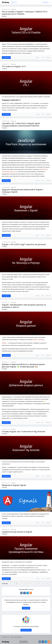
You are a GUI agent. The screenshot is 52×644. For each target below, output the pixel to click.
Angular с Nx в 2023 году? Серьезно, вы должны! (24, 244)
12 (36, 584)
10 (31, 584)
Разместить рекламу (26, 630)
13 (39, 584)
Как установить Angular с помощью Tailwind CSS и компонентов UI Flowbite (25, 13)
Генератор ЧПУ (5, 637)
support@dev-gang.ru (24, 642)
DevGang (6, 2)
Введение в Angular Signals (14, 485)
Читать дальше (6, 58)
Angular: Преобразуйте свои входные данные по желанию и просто (24, 306)
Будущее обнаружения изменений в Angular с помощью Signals (23, 191)
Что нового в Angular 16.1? (14, 66)
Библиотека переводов (16, 637)
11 (34, 584)
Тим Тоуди (13, 9)
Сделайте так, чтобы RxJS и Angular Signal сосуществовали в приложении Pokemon (21, 124)
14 (42, 584)
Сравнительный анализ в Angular (17, 532)
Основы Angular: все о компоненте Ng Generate (23, 431)
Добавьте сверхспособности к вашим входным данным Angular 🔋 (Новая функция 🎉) (23, 365)
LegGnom (13, 483)
